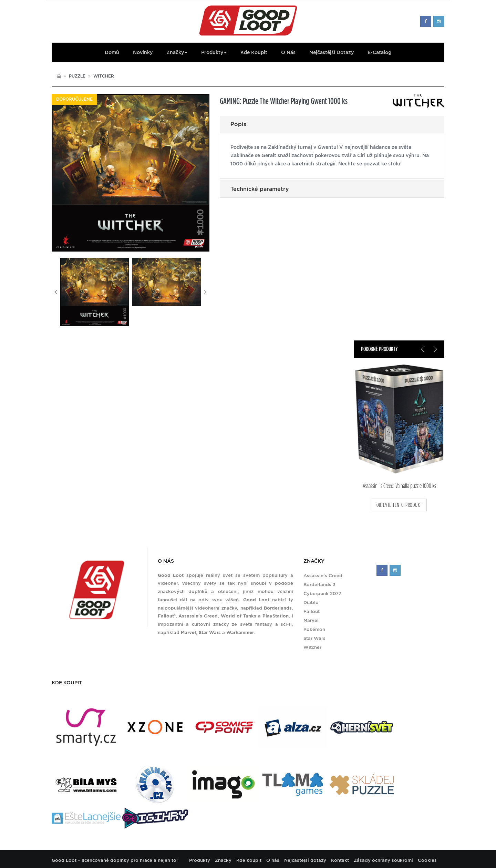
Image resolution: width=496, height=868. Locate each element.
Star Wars (314, 638)
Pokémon (314, 629)
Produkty (214, 52)
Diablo (311, 603)
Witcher (104, 76)
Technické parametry (260, 189)
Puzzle (77, 76)
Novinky (143, 52)
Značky (177, 52)
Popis (238, 124)
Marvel (311, 620)
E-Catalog (379, 52)
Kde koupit (254, 52)
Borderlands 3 (319, 585)
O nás (288, 52)
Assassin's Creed (323, 576)
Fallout (312, 611)
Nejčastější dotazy (332, 52)
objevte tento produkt (399, 505)
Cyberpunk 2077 (322, 594)
